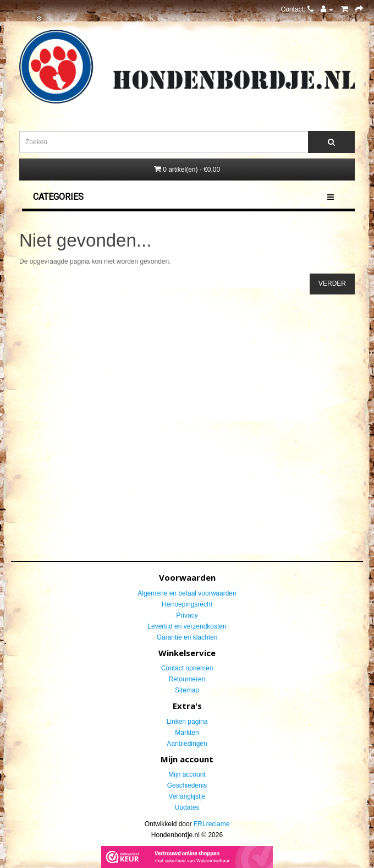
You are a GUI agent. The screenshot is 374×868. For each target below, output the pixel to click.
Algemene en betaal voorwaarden (187, 593)
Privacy (187, 615)
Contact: (297, 9)
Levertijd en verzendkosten (187, 626)
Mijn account (187, 774)
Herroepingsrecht (187, 604)
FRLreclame (211, 824)
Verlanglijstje (187, 796)
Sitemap (187, 690)
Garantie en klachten (187, 637)
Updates (187, 807)
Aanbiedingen (187, 744)
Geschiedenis (187, 785)
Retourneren (187, 679)
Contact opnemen (187, 668)
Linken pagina (187, 722)
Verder (332, 283)
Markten (187, 733)
